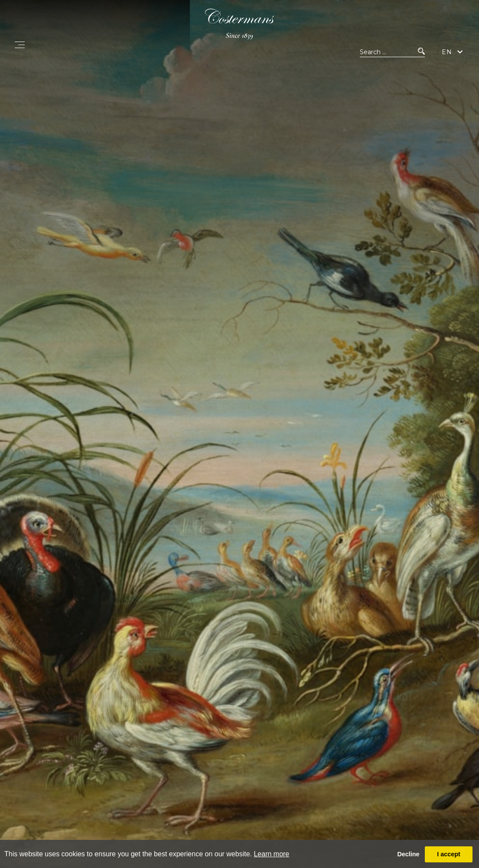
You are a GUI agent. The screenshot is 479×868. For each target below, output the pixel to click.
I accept (449, 854)
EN (447, 55)
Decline (408, 854)
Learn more (271, 854)
